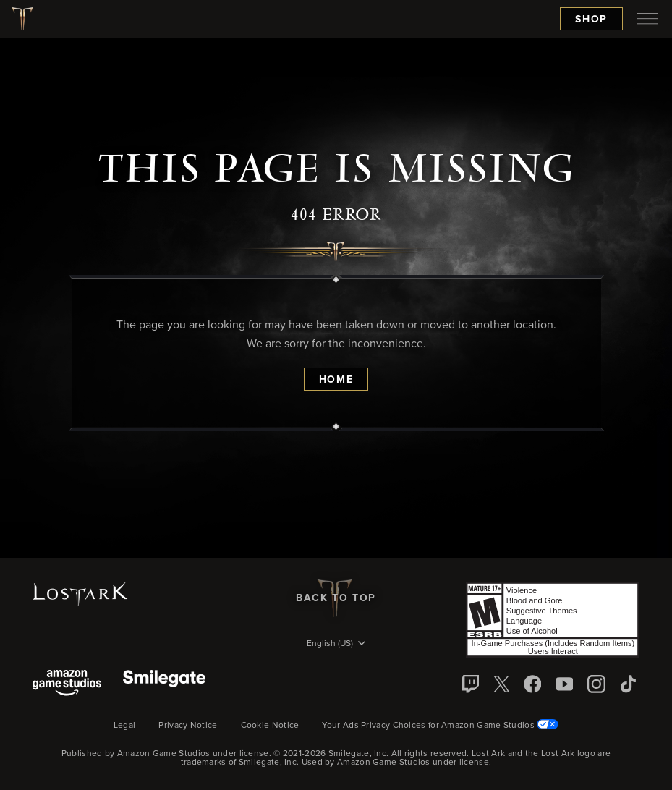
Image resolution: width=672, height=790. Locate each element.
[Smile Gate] (164, 684)
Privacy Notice (188, 726)
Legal (125, 726)
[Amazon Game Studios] (67, 684)
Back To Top (336, 598)
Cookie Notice (270, 726)
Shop (591, 20)
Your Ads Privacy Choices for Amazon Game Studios (440, 726)
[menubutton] (647, 19)
